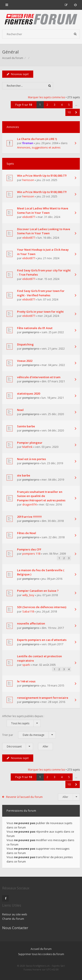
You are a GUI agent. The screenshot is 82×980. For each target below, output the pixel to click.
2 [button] (47, 105)
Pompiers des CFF (29, 549)
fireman (28, 143)
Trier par (29, 735)
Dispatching (25, 344)
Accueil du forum (41, 949)
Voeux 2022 (25, 361)
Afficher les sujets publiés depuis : (23, 721)
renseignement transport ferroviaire (43, 698)
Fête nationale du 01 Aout (35, 328)
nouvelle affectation (31, 623)
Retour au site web (15, 914)
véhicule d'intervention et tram (39, 377)
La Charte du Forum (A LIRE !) (37, 139)
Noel (20, 410)
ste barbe (24, 475)
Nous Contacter (15, 928)
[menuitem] (75, 5)
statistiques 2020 (29, 393)
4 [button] (62, 105)
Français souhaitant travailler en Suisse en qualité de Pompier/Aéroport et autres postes (41, 496)
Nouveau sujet (18, 74)
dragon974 (29, 504)
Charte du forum (13, 919)
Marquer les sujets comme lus (46, 97)
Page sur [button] (24, 105)
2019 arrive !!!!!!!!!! (29, 517)
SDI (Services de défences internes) (42, 607)
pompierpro (31, 332)
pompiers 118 (31, 554)
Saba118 (28, 611)
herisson (28, 180)
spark (26, 665)
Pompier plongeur (30, 443)
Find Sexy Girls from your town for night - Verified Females (41, 293)
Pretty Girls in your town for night (40, 312)
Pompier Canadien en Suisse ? (38, 591)
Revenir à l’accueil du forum (24, 797)
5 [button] (69, 105)
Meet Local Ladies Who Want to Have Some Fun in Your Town (43, 210)
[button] (76, 112)
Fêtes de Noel (27, 533)
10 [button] (69, 112)
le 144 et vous (26, 681)
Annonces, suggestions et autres (39, 147)
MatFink (27, 447)
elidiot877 (29, 217)
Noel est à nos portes (31, 459)
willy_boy (28, 595)
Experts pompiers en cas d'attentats (42, 640)
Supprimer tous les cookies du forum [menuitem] (41, 954)
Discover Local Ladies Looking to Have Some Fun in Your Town (44, 231)
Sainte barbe (26, 426)
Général (10, 52)
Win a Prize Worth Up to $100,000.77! (42, 176)
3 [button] (55, 105)
